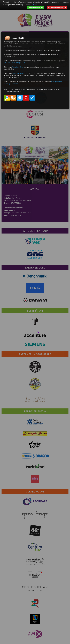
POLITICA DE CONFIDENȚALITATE (14, 63)
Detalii (36, 5)
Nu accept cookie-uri (57, 8)
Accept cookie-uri (36, 8)
